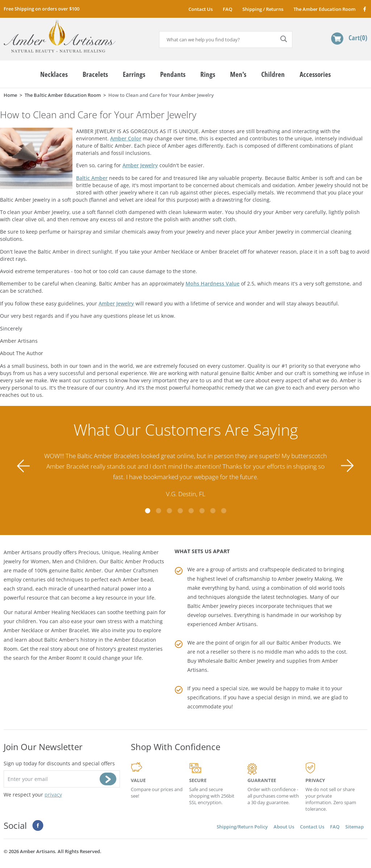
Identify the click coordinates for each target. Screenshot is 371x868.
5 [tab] (191, 511)
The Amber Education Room (324, 9)
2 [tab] (158, 511)
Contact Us (201, 9)
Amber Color (126, 138)
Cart (358, 38)
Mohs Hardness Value (212, 283)
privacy (53, 795)
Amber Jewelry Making (305, 579)
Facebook (364, 9)
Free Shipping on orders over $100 (41, 9)
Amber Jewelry (140, 165)
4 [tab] (180, 511)
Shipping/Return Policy (242, 827)
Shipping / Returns (263, 9)
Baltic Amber (92, 178)
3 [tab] (169, 511)
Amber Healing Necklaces (65, 612)
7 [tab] (213, 511)
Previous (24, 466)
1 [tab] (147, 511)
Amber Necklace (23, 630)
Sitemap (355, 827)
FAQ (228, 9)
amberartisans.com (60, 36)
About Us (284, 827)
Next (347, 466)
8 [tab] (224, 511)
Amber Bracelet (70, 630)
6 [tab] (202, 511)
